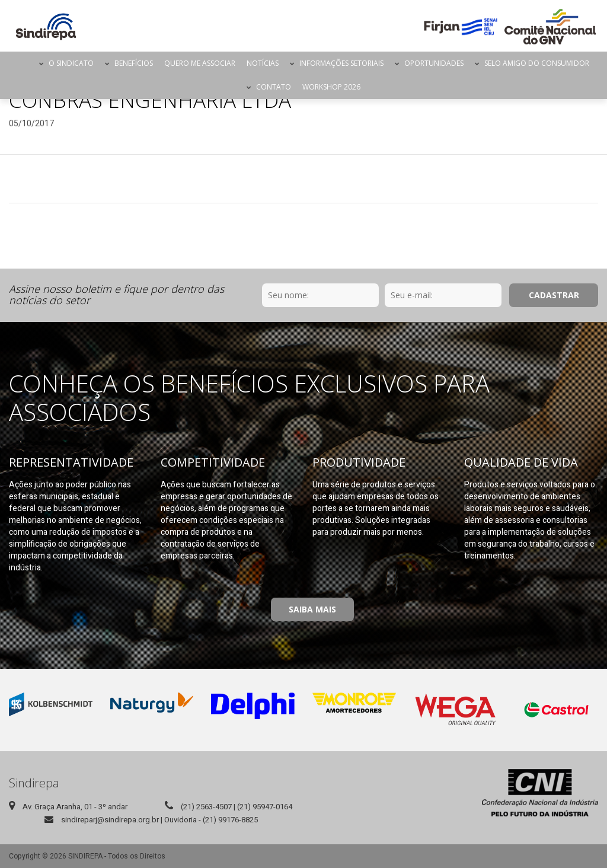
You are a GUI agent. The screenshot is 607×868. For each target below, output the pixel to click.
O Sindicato (71, 63)
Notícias (263, 63)
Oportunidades (434, 63)
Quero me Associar (200, 63)
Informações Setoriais (341, 63)
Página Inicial (23, 63)
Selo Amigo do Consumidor (537, 63)
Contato (274, 87)
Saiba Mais (312, 609)
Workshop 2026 (331, 87)
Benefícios (134, 63)
